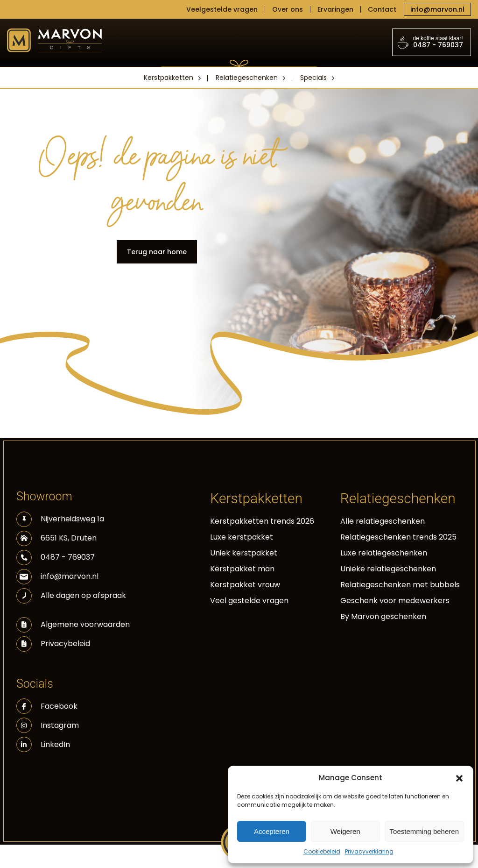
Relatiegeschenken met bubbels (400, 585)
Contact (382, 9)
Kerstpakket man (242, 569)
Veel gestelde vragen (249, 601)
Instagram (48, 725)
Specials (313, 78)
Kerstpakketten (169, 78)
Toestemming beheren (424, 831)
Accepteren (272, 831)
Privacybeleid (65, 644)
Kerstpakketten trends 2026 (262, 521)
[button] (459, 778)
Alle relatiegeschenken (383, 521)
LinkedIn (43, 744)
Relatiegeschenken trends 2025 (398, 537)
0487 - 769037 (432, 42)
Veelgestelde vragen (222, 9)
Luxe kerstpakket (242, 537)
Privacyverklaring (369, 851)
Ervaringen (335, 9)
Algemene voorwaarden (85, 624)
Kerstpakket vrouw (245, 585)
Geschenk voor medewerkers (395, 601)
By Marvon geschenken (383, 616)
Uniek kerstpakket (244, 553)
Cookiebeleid (322, 851)
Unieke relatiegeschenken (388, 569)
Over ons (288, 9)
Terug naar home (157, 252)
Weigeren (345, 831)
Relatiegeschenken (247, 78)
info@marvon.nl (437, 9)
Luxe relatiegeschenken (384, 553)
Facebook (47, 706)
